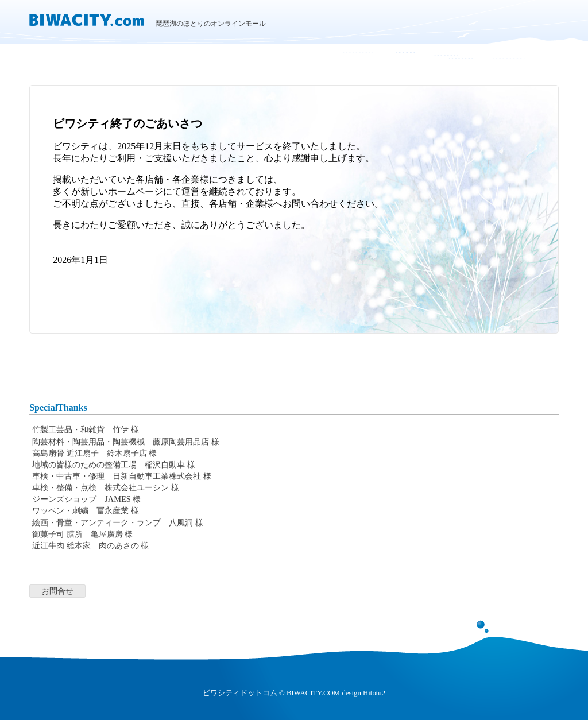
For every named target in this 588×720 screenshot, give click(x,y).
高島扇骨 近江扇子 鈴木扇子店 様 (94, 453)
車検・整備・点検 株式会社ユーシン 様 (106, 487)
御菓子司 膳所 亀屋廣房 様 (82, 534)
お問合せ (57, 591)
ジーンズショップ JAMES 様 (86, 499)
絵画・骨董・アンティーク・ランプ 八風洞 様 (118, 522)
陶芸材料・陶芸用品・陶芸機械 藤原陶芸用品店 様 (126, 442)
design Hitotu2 (363, 693)
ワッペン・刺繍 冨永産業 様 (86, 510)
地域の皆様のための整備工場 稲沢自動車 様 (114, 464)
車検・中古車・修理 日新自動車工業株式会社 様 (122, 476)
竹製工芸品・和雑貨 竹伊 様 (86, 429)
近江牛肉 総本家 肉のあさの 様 (90, 545)
